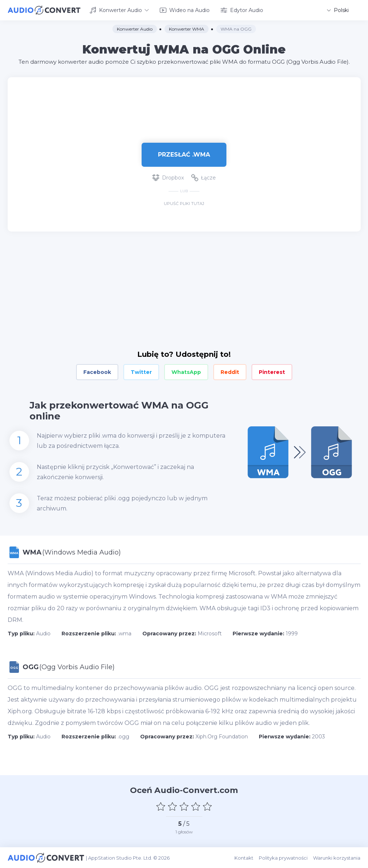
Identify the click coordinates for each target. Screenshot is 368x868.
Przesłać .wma (184, 154)
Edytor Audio (242, 10)
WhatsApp (186, 372)
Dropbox (168, 178)
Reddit (230, 372)
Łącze (203, 178)
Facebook (97, 372)
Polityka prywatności (284, 857)
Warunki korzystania (337, 857)
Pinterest (272, 372)
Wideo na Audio (185, 10)
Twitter (141, 372)
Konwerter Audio (119, 10)
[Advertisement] (184, 100)
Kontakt (244, 857)
